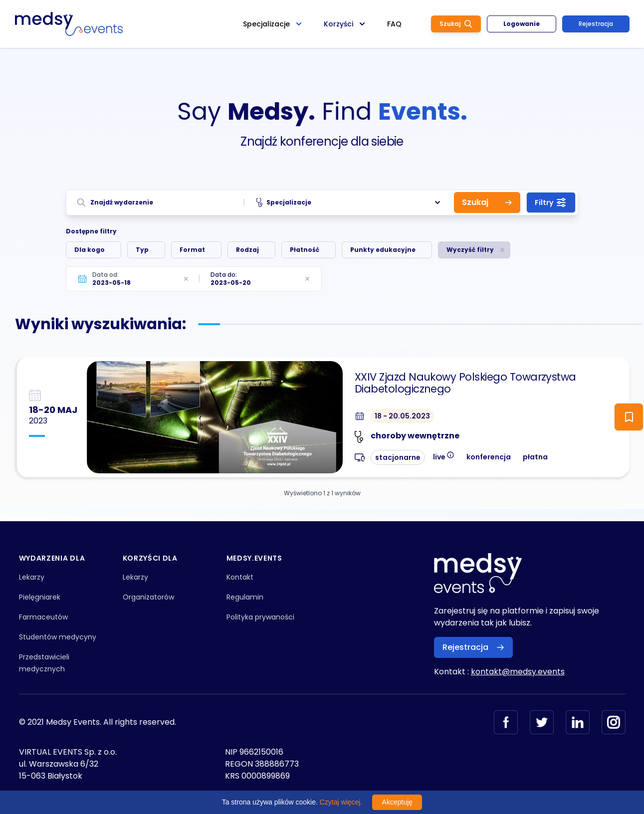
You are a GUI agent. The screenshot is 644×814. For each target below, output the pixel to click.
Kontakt (240, 577)
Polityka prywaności (260, 617)
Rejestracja (596, 24)
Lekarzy (32, 577)
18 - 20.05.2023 (402, 416)
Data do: (224, 275)
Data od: (106, 275)
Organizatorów (148, 597)
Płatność (305, 250)
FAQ (394, 24)
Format (192, 250)
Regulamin (245, 597)
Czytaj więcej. (341, 802)
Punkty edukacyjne (383, 250)
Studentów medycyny (58, 637)
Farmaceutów (43, 617)
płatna (535, 457)
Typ (142, 250)
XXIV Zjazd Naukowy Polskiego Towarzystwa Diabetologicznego (465, 383)
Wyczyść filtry (470, 250)
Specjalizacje (349, 203)
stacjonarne (398, 457)
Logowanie (522, 24)
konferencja (489, 457)
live (444, 456)
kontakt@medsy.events (518, 672)
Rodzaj (247, 250)
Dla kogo (90, 250)
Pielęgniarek (40, 597)
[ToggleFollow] (629, 417)
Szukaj (456, 24)
